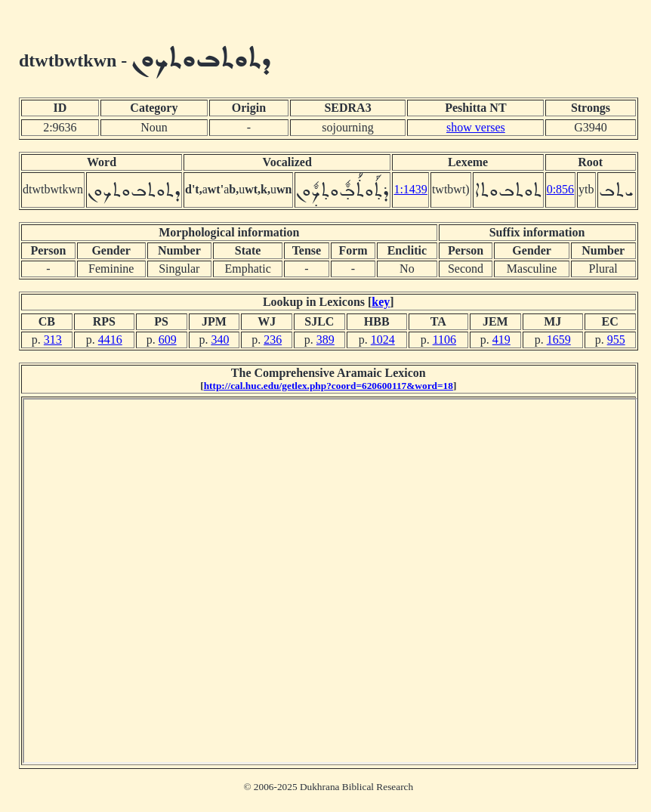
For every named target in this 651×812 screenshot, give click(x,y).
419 (501, 340)
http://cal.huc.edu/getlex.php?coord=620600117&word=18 (329, 386)
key (381, 302)
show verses (476, 127)
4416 (110, 340)
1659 (559, 340)
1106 (444, 340)
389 (325, 340)
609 (168, 340)
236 (273, 340)
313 (53, 340)
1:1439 (410, 189)
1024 (383, 340)
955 (616, 340)
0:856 (560, 189)
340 (220, 340)
